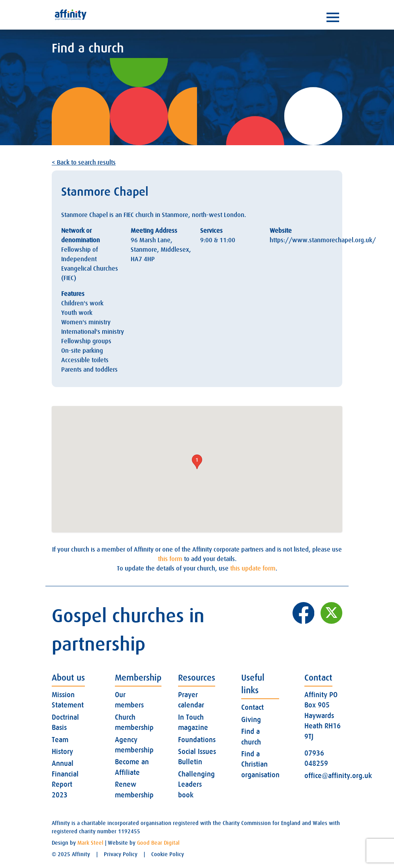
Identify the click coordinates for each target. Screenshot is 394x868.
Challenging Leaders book (196, 785)
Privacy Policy (121, 854)
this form (170, 559)
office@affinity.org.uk (338, 776)
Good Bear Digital (158, 843)
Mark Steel (90, 843)
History (62, 752)
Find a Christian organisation (260, 764)
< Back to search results (84, 163)
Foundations (197, 740)
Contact (252, 707)
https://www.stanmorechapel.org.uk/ (323, 240)
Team (60, 740)
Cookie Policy (168, 854)
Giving (251, 720)
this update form (253, 569)
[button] (197, 462)
